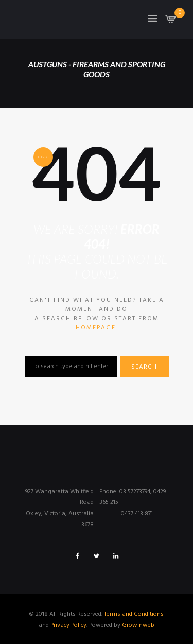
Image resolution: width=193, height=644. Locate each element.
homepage (96, 328)
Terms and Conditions (134, 614)
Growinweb (138, 625)
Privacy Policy (68, 625)
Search (144, 367)
